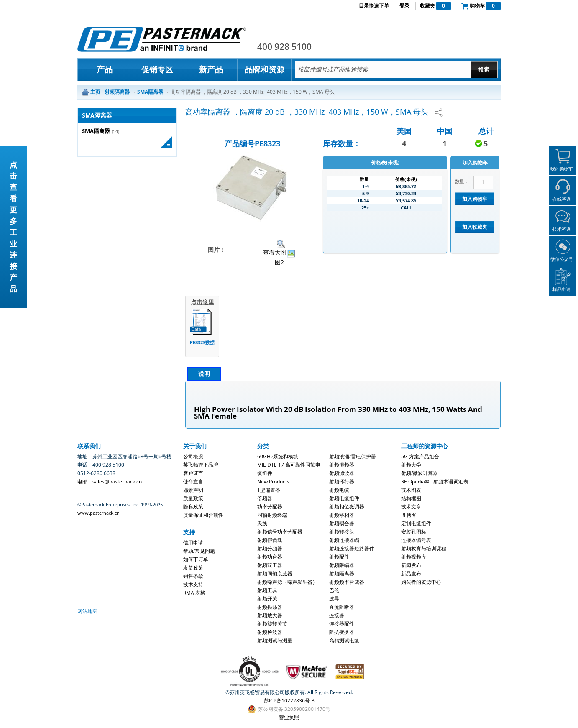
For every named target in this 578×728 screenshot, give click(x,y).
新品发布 (411, 573)
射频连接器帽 (344, 540)
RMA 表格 (194, 593)
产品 (105, 69)
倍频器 (265, 498)
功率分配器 (270, 507)
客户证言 (193, 473)
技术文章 (411, 507)
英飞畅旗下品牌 (201, 465)
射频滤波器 (342, 473)
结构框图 (411, 498)
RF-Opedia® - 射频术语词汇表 (435, 482)
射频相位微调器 (347, 507)
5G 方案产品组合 (420, 456)
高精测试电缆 (344, 640)
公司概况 (193, 456)
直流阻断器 (342, 607)
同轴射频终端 (272, 515)
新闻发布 (411, 565)
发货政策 (193, 568)
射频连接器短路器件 (352, 548)
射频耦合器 (342, 523)
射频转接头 (342, 532)
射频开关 (267, 599)
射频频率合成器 (347, 582)
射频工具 (267, 590)
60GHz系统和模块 (278, 456)
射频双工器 (270, 565)
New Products (273, 482)
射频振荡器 (270, 607)
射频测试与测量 (275, 640)
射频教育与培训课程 (424, 548)
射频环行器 (342, 482)
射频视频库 (414, 557)
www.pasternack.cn (98, 513)
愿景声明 (193, 490)
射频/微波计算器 (419, 473)
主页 (95, 92)
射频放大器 (270, 615)
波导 (334, 599)
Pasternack (162, 39)
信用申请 (193, 543)
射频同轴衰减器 (275, 573)
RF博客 (409, 515)
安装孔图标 (414, 532)
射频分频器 (270, 548)
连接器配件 (342, 624)
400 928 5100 (284, 46)
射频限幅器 (342, 565)
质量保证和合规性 (203, 515)
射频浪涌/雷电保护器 (353, 456)
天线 (262, 523)
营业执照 (289, 717)
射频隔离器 (342, 573)
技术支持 (193, 584)
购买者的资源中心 (421, 582)
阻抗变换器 (342, 632)
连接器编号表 (416, 540)
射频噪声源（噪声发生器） (287, 582)
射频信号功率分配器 (280, 532)
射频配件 (339, 557)
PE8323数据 (202, 342)
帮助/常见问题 (199, 551)
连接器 (337, 615)
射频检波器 (270, 632)
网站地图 (87, 611)
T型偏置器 (269, 490)
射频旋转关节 (272, 624)
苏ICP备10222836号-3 (289, 701)
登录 (404, 6)
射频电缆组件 (344, 498)
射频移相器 (342, 515)
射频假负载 (270, 540)
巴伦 (334, 590)
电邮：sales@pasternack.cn (110, 482)
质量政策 (193, 498)
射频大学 (411, 465)
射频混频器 (342, 465)
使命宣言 (193, 482)
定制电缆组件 (416, 523)
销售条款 (193, 576)
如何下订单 (196, 559)
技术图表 (411, 490)
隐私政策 (193, 507)
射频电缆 (339, 490)
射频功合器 (270, 557)
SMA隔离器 (96, 131)
